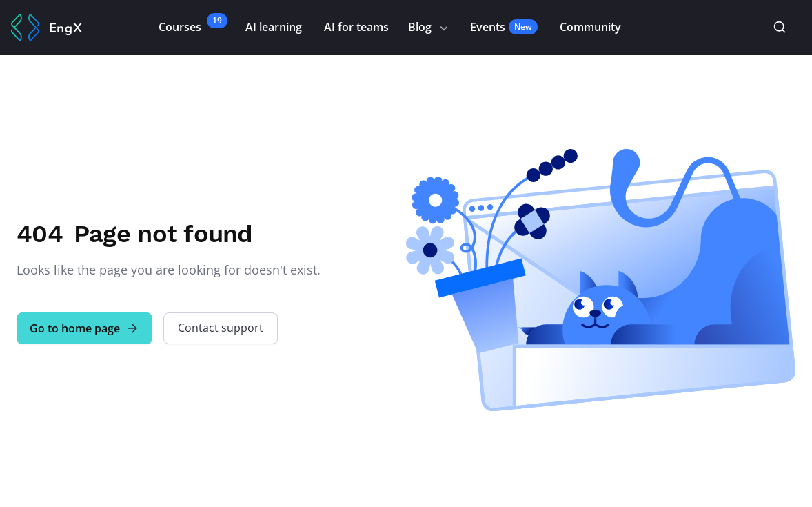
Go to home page (84, 328)
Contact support (221, 328)
